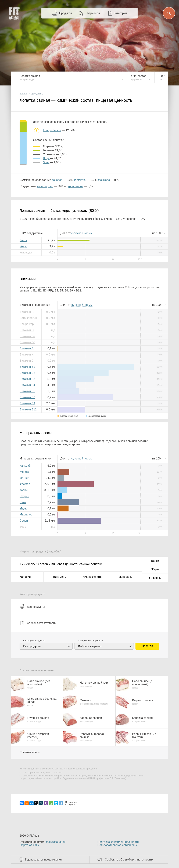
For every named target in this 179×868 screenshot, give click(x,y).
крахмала (104, 180)
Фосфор (25, 484)
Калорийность (52, 130)
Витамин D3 (27, 342)
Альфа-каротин (29, 324)
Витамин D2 (27, 336)
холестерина (45, 186)
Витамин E (27, 348)
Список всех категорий (38, 623)
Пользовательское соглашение (117, 845)
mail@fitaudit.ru (56, 842)
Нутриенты (93, 13)
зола (46, 162)
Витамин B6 (27, 397)
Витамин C (27, 361)
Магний (24, 478)
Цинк (23, 502)
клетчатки (80, 180)
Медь (23, 508)
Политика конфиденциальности (118, 842)
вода (46, 158)
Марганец (26, 515)
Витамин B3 (27, 379)
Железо (25, 472)
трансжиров (76, 186)
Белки (23, 240)
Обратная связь (30, 845)
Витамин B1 (27, 367)
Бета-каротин (28, 318)
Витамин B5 (27, 391)
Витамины (60, 577)
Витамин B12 (28, 409)
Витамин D (27, 330)
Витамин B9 (27, 403)
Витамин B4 (27, 385)
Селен (24, 521)
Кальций (25, 466)
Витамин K (27, 355)
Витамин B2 (27, 373)
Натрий (24, 496)
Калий (24, 490)
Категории (120, 13)
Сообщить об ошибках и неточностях (129, 860)
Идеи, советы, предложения (43, 860)
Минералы (125, 577)
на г (158, 233)
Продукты (65, 13)
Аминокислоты (93, 577)
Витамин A (27, 312)
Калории (25, 577)
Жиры (23, 246)
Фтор (23, 527)
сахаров (57, 180)
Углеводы (26, 252)
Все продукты (32, 607)
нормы (82, 233)
